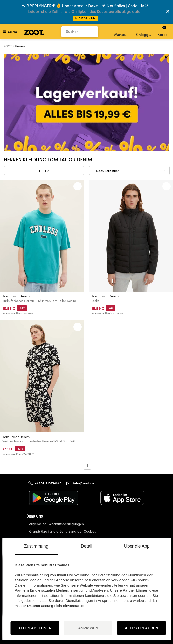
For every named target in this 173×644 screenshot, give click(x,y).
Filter (44, 171)
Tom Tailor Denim (16, 296)
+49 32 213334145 (48, 483)
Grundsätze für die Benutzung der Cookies (63, 531)
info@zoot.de (84, 483)
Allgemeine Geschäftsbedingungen (57, 524)
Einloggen (144, 32)
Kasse (163, 31)
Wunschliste (122, 32)
